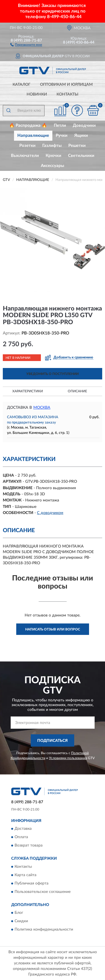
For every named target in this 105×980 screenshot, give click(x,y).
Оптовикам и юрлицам (66, 85)
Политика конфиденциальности (44, 930)
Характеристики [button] (28, 391)
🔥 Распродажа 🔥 (28, 126)
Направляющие (33, 136)
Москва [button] (42, 408)
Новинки (37, 94)
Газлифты (52, 146)
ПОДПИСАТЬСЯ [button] (53, 741)
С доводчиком (50, 513)
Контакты (67, 94)
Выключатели (25, 156)
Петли (60, 126)
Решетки (77, 146)
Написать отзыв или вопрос (53, 629)
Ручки (62, 136)
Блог (19, 913)
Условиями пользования (68, 758)
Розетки (27, 146)
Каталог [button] (22, 85)
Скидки (21, 921)
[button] (26, 44)
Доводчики (84, 126)
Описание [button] (77, 391)
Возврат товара (29, 846)
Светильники (81, 156)
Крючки (53, 156)
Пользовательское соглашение (43, 892)
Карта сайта (25, 875)
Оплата (21, 837)
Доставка (23, 829)
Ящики (81, 136)
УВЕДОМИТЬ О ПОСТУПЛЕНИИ (53, 374)
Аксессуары (53, 166)
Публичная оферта (32, 883)
